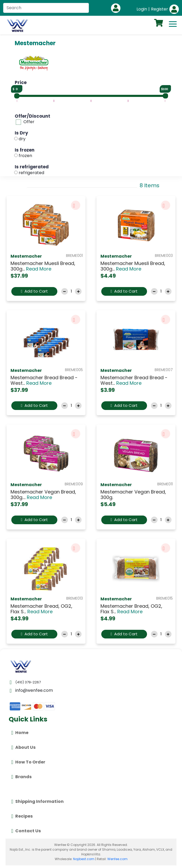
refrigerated (31, 173)
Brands (21, 777)
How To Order (28, 762)
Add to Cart (34, 291)
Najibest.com (84, 859)
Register (160, 9)
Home (20, 733)
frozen (25, 156)
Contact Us (26, 831)
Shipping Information (37, 802)
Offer (29, 122)
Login (142, 9)
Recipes (22, 816)
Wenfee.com (117, 859)
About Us (23, 747)
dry (22, 139)
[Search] (46, 8)
